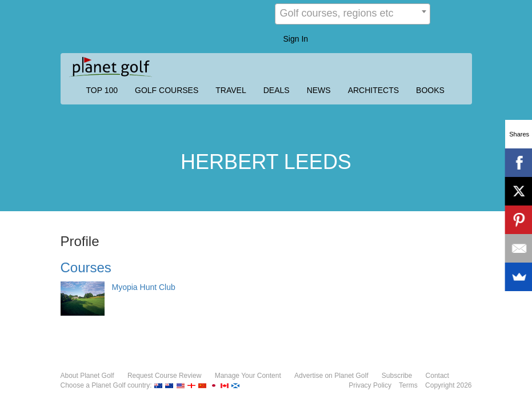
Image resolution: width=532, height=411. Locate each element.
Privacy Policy (370, 385)
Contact (437, 376)
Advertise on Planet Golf (331, 376)
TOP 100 (102, 90)
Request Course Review (164, 376)
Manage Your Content (248, 376)
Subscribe (397, 376)
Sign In (296, 39)
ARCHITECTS (373, 90)
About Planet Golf (87, 376)
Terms (408, 385)
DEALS (277, 90)
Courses (86, 267)
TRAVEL (231, 90)
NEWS (319, 90)
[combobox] (353, 14)
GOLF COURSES (167, 90)
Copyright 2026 (448, 385)
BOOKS (430, 90)
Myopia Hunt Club (144, 287)
